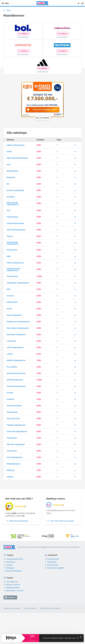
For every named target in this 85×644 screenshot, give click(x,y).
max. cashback (32, 639)
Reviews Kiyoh (53, 565)
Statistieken (52, 562)
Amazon (9, 565)
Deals (59, 140)
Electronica (11, 562)
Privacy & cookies (30, 608)
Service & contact (13, 585)
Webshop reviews (13, 588)
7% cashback (23, 51)
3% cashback (63, 51)
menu (5, 3)
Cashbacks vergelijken (56, 568)
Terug (8, 10)
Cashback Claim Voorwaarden (50, 608)
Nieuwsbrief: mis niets (15, 591)
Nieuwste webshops (14, 571)
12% (32, 636)
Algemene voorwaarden (12, 608)
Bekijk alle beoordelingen (19, 521)
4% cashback (63, 34)
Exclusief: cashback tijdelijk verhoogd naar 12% (61, 638)
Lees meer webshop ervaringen (62, 521)
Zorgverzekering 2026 (15, 559)
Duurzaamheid (53, 559)
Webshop (10, 140)
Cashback (40, 140)
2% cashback (23, 34)
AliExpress (10, 568)
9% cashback (43, 68)
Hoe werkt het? (12, 582)
